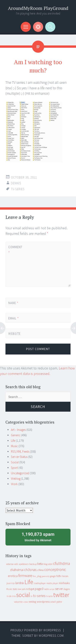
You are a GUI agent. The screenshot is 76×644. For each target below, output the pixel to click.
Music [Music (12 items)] (9, 589)
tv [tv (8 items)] (32, 596)
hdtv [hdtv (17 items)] (59, 576)
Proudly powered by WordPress (36, 630)
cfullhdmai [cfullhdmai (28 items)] (17, 570)
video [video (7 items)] (26, 602)
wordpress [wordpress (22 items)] (43, 602)
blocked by (38, 537)
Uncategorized (20, 473)
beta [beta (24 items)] (40, 564)
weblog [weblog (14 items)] (32, 602)
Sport (14, 468)
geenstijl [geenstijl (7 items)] (46, 576)
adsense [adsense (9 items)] (10, 564)
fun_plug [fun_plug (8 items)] (37, 576)
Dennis (16, 183)
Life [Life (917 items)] (29, 582)
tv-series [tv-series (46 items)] (39, 596)
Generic (16, 435)
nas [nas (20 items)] (15, 589)
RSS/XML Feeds (20, 452)
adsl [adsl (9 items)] (16, 564)
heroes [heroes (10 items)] (65, 576)
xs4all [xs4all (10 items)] (53, 602)
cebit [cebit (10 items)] (50, 564)
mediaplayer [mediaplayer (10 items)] (40, 583)
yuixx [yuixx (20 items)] (59, 602)
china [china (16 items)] (40, 570)
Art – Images (18, 430)
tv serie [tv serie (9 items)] (49, 596)
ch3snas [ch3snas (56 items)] (30, 570)
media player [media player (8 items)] (52, 583)
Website (14, 334)
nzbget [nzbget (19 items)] (30, 589)
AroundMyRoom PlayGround (38, 8)
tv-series (18, 189)
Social (15, 462)
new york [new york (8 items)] (21, 589)
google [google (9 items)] (53, 576)
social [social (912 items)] (23, 595)
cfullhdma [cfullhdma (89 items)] (62, 563)
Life (13, 441)
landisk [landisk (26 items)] (20, 583)
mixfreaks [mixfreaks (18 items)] (64, 583)
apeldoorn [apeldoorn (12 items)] (24, 564)
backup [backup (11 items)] (33, 564)
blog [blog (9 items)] (45, 564)
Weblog (16, 479)
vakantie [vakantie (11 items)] (18, 602)
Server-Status (19, 457)
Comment (15, 250)
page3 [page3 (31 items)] (39, 589)
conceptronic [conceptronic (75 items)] (55, 570)
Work (14, 484)
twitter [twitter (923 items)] (61, 595)
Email (14, 318)
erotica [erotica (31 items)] (13, 576)
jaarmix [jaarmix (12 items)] (11, 583)
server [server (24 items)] (59, 589)
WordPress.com (51, 636)
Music (14, 446)
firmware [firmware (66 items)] (25, 576)
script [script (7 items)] (52, 589)
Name (13, 303)
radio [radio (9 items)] (46, 589)
